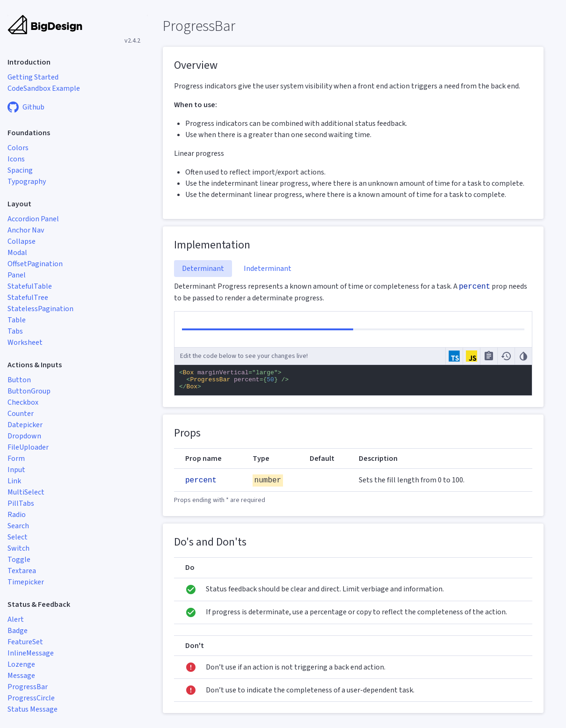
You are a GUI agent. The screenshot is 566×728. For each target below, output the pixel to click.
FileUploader (28, 447)
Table (17, 320)
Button (19, 380)
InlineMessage (31, 653)
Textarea (22, 571)
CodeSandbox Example (44, 88)
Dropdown (24, 436)
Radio (17, 515)
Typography (27, 182)
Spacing (20, 170)
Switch (18, 548)
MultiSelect (26, 492)
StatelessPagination (40, 309)
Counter (21, 414)
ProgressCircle (31, 698)
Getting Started (33, 77)
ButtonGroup (29, 391)
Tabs (15, 331)
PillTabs (21, 503)
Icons (16, 159)
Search (18, 526)
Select (18, 537)
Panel (17, 275)
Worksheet (25, 342)
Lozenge (21, 664)
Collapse (22, 241)
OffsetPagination (35, 264)
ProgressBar (28, 687)
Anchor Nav (26, 230)
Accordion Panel (33, 219)
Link (14, 481)
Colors (18, 148)
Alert (16, 619)
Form (16, 459)
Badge (18, 631)
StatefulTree (28, 298)
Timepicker (26, 582)
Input (16, 470)
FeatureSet (25, 642)
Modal (17, 253)
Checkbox (23, 402)
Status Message (33, 709)
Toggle (19, 560)
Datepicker (25, 425)
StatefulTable (30, 286)
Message (21, 676)
